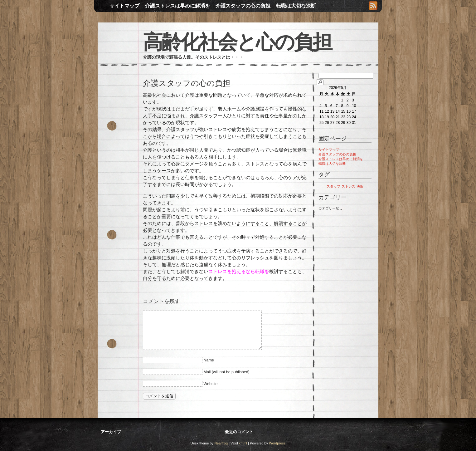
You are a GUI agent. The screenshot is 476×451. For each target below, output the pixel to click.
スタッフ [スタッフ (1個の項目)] (333, 186)
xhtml (243, 443)
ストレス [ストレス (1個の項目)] (348, 186)
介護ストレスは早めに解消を (177, 6)
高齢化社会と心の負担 (237, 42)
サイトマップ (124, 6)
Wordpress (277, 443)
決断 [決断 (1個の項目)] (360, 186)
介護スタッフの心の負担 (243, 6)
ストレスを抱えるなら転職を (239, 271)
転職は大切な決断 (296, 6)
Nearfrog (221, 443)
